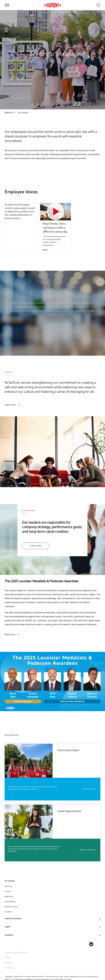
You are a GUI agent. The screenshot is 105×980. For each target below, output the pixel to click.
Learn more (10, 405)
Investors (8, 912)
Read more (10, 635)
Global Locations (11, 907)
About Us (8, 886)
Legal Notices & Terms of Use (16, 952)
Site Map (8, 963)
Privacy (8, 958)
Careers (8, 891)
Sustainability (10, 901)
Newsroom (9, 896)
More (45, 250)
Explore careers (86, 850)
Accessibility (10, 968)
